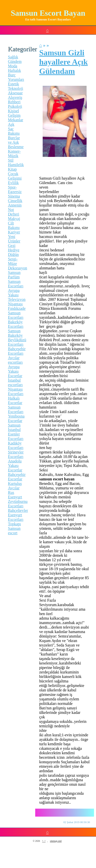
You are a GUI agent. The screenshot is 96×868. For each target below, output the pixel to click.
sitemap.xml (56, 841)
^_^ (44, 841)
